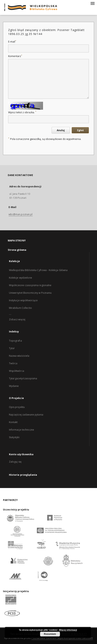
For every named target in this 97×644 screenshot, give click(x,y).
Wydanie (14, 386)
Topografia (15, 341)
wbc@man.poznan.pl (21, 214)
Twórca (13, 363)
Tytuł (12, 348)
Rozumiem (50, 634)
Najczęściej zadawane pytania (26, 415)
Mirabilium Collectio (20, 308)
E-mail (12, 42)
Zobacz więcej (17, 319)
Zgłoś (80, 130)
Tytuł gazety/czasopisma (23, 378)
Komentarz (15, 56)
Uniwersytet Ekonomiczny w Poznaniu (30, 293)
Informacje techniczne (22, 430)
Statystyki (14, 437)
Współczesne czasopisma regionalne (30, 285)
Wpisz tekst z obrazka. (22, 112)
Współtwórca (17, 371)
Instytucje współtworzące (23, 300)
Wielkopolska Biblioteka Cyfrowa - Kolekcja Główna (38, 270)
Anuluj (61, 130)
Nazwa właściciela (19, 356)
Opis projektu (17, 407)
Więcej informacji (68, 630)
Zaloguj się (15, 462)
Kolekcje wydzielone (21, 278)
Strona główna (17, 250)
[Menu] (92, 3)
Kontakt (13, 422)
